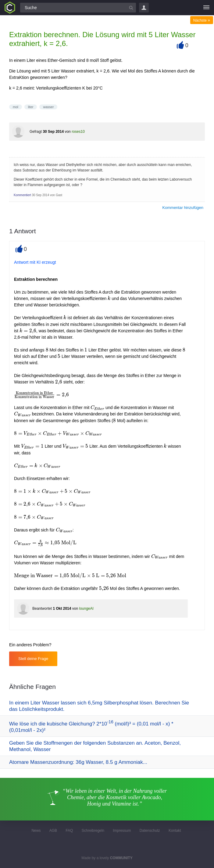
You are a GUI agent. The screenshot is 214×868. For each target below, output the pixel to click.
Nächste (202, 20)
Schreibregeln (93, 831)
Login (144, 8)
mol (16, 107)
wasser (48, 107)
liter (31, 107)
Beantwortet (42, 609)
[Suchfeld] (78, 8)
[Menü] (206, 8)
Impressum (122, 831)
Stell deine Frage (33, 659)
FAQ (69, 831)
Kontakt (175, 831)
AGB (53, 831)
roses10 (78, 132)
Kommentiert (22, 195)
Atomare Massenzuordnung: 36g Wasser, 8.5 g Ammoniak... (78, 762)
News (36, 831)
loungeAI (86, 609)
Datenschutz (150, 831)
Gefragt (36, 132)
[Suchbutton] (131, 8)
